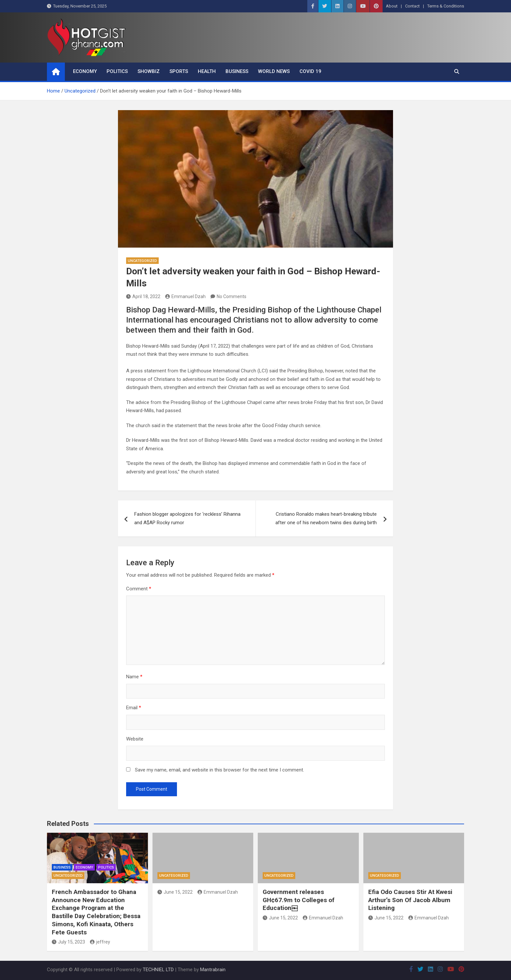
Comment (139, 589)
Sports (179, 71)
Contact (412, 6)
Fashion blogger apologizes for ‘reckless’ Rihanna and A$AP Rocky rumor (187, 518)
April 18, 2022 (143, 296)
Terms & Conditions (446, 6)
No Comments (232, 296)
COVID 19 (310, 71)
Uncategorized (142, 261)
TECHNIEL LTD (158, 970)
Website (135, 739)
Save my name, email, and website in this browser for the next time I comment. (219, 770)
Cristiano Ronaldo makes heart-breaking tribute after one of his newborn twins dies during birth (326, 518)
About (392, 6)
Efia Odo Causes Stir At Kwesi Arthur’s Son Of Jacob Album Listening (410, 900)
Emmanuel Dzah (185, 296)
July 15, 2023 (68, 942)
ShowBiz (149, 71)
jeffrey (100, 942)
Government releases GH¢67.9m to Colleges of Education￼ (299, 900)
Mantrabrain (213, 970)
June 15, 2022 (175, 892)
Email (134, 708)
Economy (85, 71)
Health (207, 71)
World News (274, 71)
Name (134, 677)
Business (237, 71)
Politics (117, 71)
